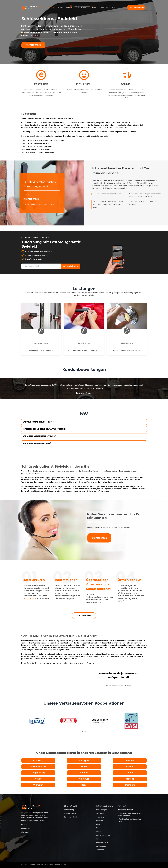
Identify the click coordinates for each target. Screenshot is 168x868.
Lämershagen (102, 810)
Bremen (130, 760)
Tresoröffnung (127, 343)
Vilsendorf (100, 828)
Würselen (38, 785)
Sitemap (25, 832)
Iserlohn (84, 773)
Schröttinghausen (103, 835)
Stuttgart (84, 760)
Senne (99, 832)
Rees (84, 785)
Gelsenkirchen (38, 767)
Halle (84, 767)
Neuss (38, 779)
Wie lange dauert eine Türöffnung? (39, 436)
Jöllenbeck (101, 850)
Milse (98, 824)
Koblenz (130, 779)
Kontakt (116, 8)
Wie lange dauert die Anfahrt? (37, 443)
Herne (130, 773)
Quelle (99, 839)
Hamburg (38, 760)
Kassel (130, 767)
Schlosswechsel (41, 343)
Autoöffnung (84, 343)
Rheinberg (130, 785)
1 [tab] (82, 731)
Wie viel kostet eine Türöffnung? (38, 422)
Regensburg (38, 773)
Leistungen (81, 8)
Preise (93, 8)
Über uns (104, 8)
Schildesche (101, 846)
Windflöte (100, 813)
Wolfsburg (84, 779)
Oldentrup (100, 817)
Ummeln (100, 821)
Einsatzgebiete (65, 8)
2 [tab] (86, 731)
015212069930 (30, 598)
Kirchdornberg (102, 842)
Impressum (26, 828)
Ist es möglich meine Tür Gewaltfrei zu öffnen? (45, 429)
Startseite (49, 8)
